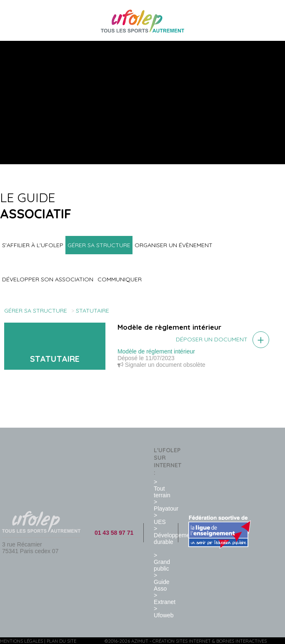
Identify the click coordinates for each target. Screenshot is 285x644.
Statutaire (92, 311)
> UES (160, 519)
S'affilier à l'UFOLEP (33, 245)
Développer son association (48, 279)
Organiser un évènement (174, 245)
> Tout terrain (162, 489)
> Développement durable (174, 535)
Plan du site (61, 641)
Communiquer (120, 279)
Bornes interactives (241, 641)
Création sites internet (182, 641)
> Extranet (165, 599)
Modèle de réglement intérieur (156, 351)
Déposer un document (212, 339)
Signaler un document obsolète (161, 365)
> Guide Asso (161, 582)
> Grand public (162, 562)
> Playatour (166, 505)
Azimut (140, 641)
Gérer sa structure (99, 245)
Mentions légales (21, 641)
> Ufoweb (164, 612)
